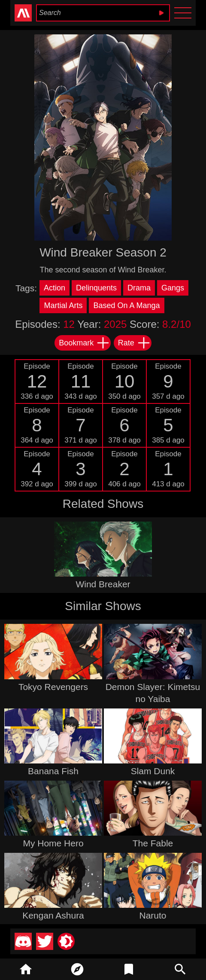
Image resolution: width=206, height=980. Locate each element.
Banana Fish (53, 771)
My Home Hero (53, 843)
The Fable (153, 843)
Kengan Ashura (53, 915)
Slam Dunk (153, 771)
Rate (134, 343)
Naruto (153, 915)
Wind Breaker (103, 584)
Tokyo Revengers (53, 687)
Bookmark (84, 343)
